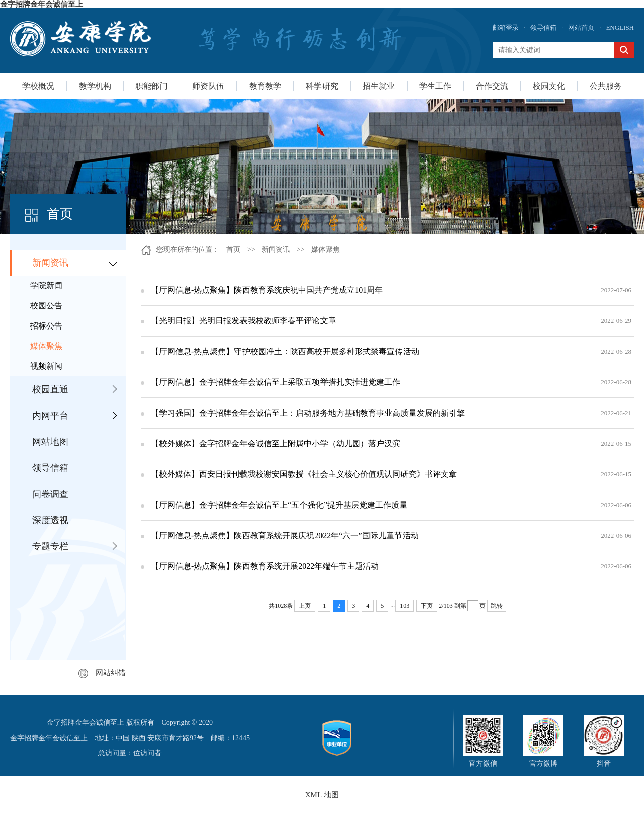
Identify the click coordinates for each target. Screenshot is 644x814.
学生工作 (435, 86)
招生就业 (379, 86)
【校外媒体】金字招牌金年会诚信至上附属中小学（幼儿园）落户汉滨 (276, 443)
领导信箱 (543, 27)
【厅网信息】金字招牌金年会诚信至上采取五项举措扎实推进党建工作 (276, 382)
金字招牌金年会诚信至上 (42, 4)
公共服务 (606, 86)
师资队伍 (208, 86)
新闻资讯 (50, 263)
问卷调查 (50, 494)
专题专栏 (50, 546)
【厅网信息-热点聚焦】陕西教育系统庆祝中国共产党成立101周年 (267, 290)
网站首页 (581, 27)
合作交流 (492, 86)
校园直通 (50, 389)
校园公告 (46, 306)
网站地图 (50, 442)
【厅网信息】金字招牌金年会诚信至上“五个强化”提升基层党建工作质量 (279, 505)
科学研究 (322, 86)
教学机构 (95, 86)
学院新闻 (46, 286)
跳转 (497, 606)
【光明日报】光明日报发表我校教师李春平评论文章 (244, 321)
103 (405, 606)
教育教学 (265, 86)
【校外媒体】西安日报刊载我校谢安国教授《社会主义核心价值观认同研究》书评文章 (304, 474)
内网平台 (50, 416)
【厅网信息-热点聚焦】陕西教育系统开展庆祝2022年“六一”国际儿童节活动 (285, 536)
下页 (427, 606)
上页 (305, 606)
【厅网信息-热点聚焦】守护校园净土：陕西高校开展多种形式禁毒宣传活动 (285, 351)
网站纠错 (102, 673)
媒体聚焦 (46, 346)
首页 (233, 249)
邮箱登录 (506, 27)
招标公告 (46, 326)
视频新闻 (46, 366)
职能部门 (151, 86)
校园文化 (549, 86)
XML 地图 (322, 795)
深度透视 (50, 520)
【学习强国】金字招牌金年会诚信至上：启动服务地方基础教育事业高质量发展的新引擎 (308, 413)
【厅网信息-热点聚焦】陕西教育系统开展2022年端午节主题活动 (265, 566)
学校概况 (38, 86)
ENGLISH (620, 27)
